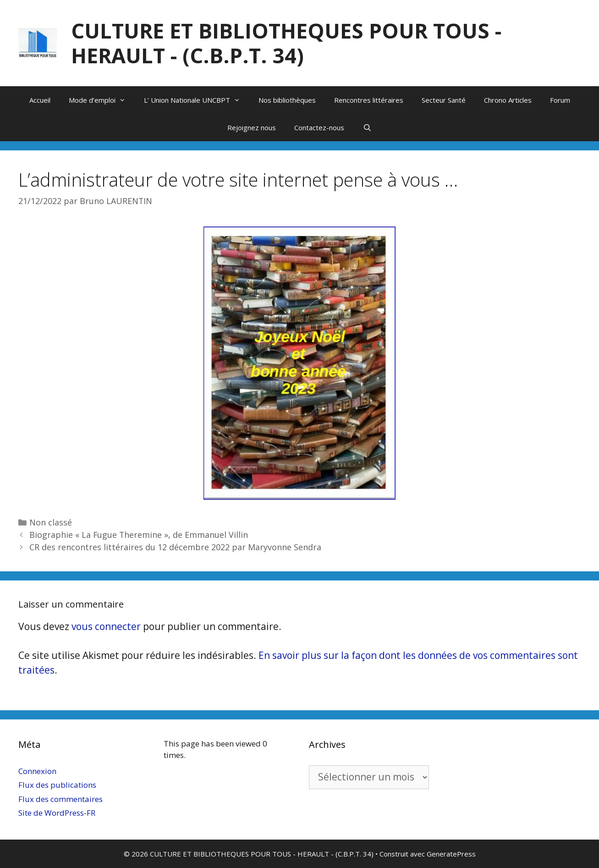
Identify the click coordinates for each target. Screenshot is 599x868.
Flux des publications (57, 785)
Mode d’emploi (102, 100)
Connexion (37, 771)
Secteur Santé (444, 100)
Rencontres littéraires (369, 100)
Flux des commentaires (60, 799)
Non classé (51, 522)
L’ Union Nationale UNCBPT (197, 100)
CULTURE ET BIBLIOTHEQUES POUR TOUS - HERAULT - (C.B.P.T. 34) (286, 43)
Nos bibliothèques (287, 100)
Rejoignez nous (252, 127)
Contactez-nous (319, 127)
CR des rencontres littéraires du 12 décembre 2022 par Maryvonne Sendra (175, 547)
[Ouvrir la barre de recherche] (367, 127)
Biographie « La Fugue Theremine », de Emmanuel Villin (139, 535)
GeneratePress (451, 854)
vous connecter (106, 626)
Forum (560, 100)
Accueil (40, 100)
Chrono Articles (508, 100)
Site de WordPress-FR (57, 813)
